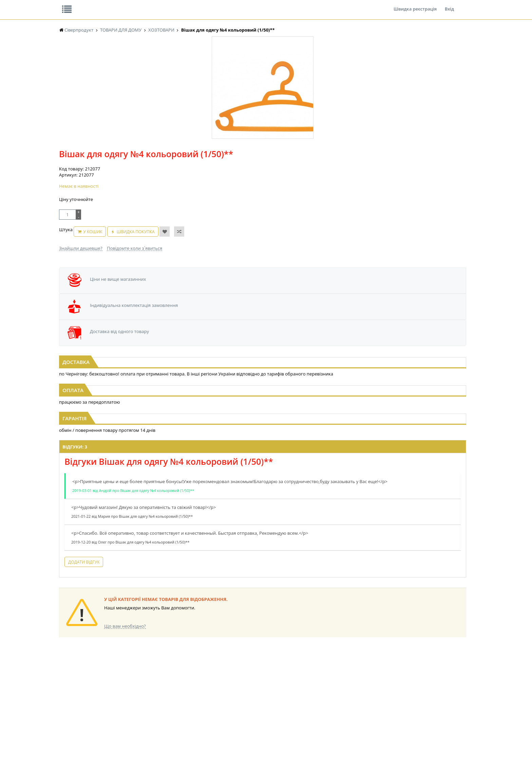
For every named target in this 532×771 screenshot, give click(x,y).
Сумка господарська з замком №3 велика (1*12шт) (266, 308)
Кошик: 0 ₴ (424, 72)
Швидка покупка (308, 155)
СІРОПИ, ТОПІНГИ (191, 696)
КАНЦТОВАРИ (357, 690)
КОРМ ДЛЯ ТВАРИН (192, 709)
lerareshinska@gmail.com (115, 755)
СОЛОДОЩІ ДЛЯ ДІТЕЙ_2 (311, 684)
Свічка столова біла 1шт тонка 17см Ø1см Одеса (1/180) (404, 308)
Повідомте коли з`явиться (280, 168)
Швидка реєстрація (415, 5)
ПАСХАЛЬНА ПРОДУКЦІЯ (254, 703)
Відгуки (106, 5)
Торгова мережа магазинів (263, 554)
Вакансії (139, 5)
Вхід (449, 5)
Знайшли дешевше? (227, 168)
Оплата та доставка (205, 71)
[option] (127, 157)
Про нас (74, 5)
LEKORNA (125, 677)
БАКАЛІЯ (67, 716)
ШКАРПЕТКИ (356, 696)
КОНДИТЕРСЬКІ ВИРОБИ (197, 690)
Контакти (173, 5)
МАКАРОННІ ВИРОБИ (194, 716)
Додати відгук (180, 520)
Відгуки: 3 (172, 399)
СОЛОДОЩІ (298, 677)
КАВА (64, 709)
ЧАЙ (63, 703)
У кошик (265, 155)
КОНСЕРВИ (184, 703)
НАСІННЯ (125, 684)
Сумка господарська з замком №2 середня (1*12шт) (128, 308)
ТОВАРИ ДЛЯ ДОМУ (306, 703)
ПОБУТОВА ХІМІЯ (360, 703)
